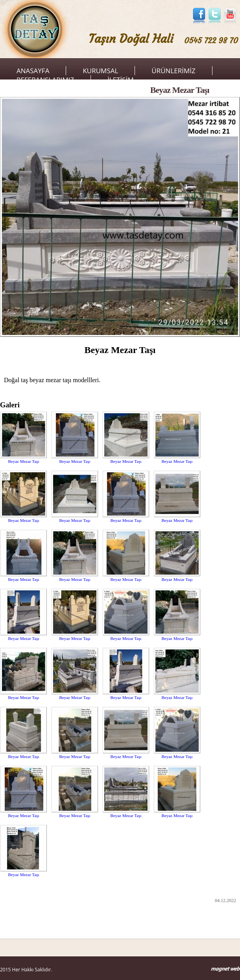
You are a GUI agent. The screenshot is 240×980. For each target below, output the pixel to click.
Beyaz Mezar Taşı (23, 461)
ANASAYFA (33, 71)
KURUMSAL (100, 71)
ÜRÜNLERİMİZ (173, 71)
